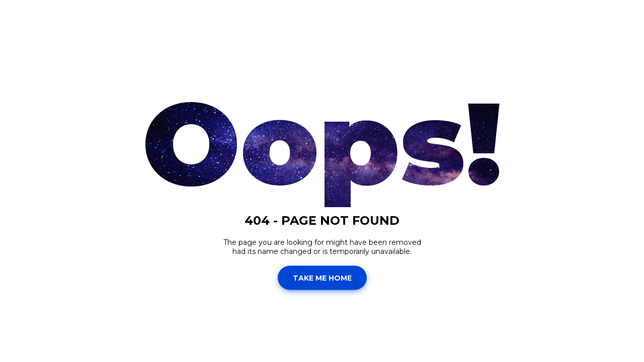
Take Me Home (322, 278)
